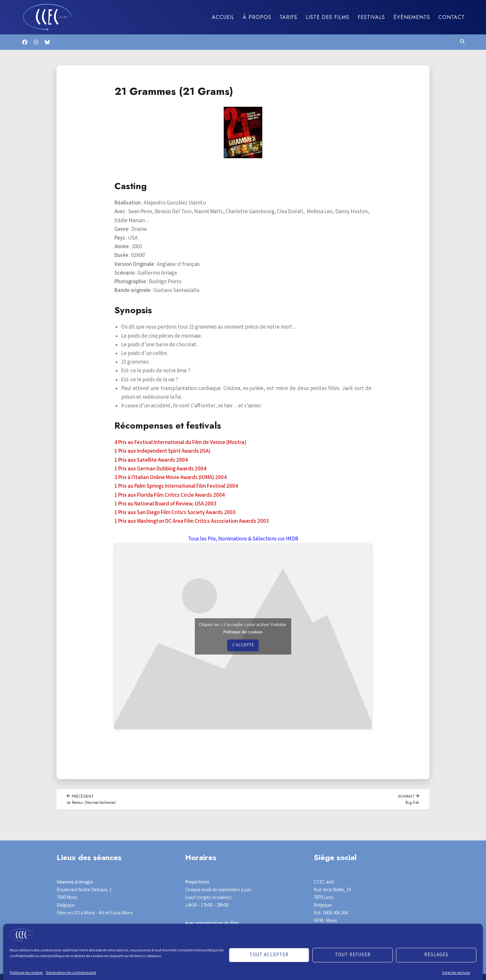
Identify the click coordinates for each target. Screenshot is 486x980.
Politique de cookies (243, 632)
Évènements (412, 17)
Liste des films (328, 17)
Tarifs (288, 17)
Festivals (371, 17)
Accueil (223, 17)
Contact (452, 17)
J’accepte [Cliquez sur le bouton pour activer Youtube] (243, 645)
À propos (257, 17)
